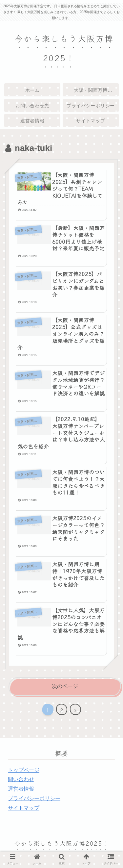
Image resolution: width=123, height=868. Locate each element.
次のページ (65, 686)
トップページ (24, 770)
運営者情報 (21, 789)
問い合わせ (21, 779)
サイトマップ (24, 808)
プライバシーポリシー (34, 798)
